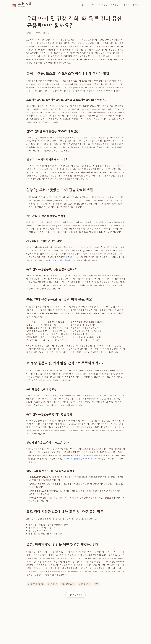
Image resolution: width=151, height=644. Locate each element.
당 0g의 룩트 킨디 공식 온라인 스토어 (63, 260)
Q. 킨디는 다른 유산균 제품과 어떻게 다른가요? (47, 534)
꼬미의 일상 (103, 5)
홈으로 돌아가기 (75, 595)
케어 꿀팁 (115, 5)
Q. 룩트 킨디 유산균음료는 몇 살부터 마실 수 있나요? (49, 525)
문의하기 (136, 5)
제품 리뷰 (126, 5)
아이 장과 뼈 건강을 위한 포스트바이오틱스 (80, 459)
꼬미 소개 (91, 5)
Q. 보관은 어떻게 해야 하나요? (40, 531)
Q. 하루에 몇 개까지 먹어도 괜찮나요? (43, 528)
